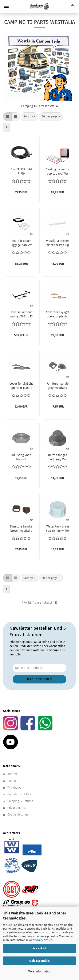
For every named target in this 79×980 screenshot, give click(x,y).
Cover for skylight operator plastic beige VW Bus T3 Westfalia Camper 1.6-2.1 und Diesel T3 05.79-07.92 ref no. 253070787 (58, 315)
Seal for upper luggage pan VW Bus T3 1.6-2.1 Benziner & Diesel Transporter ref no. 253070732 (21, 243)
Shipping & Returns (20, 801)
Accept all (40, 948)
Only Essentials (39, 961)
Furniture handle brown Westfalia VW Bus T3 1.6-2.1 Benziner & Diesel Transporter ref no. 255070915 (21, 529)
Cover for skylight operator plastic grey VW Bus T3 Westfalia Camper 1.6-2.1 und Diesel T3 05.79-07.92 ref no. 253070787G (21, 386)
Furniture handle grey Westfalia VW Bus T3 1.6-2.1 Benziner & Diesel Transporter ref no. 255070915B (58, 386)
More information (39, 971)
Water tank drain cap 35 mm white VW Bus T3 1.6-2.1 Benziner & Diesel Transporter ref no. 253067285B (58, 529)
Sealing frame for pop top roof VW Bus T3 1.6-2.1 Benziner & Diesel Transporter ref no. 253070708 (58, 172)
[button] (7, 117)
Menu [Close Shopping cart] (6, 6)
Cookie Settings (18, 815)
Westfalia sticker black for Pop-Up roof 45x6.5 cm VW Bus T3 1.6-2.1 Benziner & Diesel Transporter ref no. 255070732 (58, 243)
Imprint (12, 774)
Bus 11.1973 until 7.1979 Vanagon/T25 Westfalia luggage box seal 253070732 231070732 (21, 172)
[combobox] (29, 117)
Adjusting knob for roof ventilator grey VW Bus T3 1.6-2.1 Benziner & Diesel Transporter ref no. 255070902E (21, 457)
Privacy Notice (43, 940)
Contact (13, 781)
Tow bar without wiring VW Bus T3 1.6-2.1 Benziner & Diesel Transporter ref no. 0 (21, 315)
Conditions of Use (19, 794)
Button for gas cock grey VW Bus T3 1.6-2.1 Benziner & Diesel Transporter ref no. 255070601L (58, 457)
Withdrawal (15, 788)
